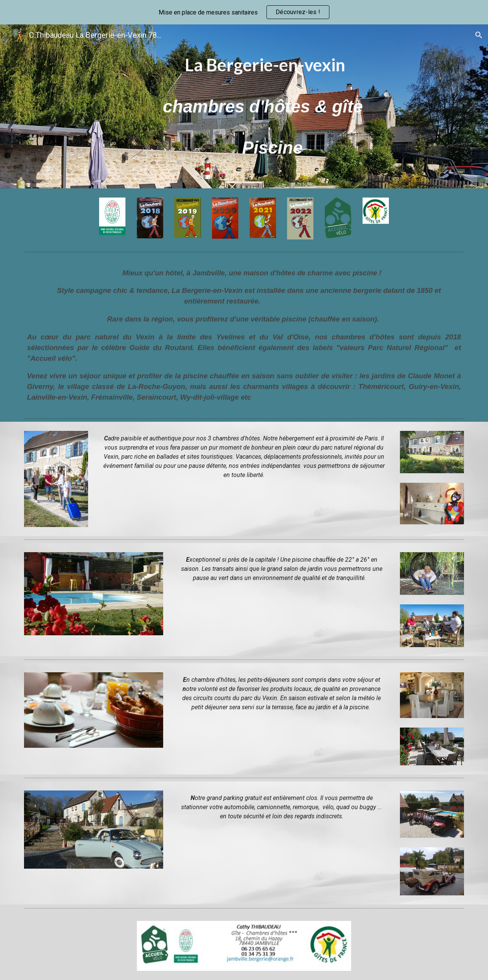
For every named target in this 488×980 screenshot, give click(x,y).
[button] (479, 35)
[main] (263, 106)
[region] (244, 12)
